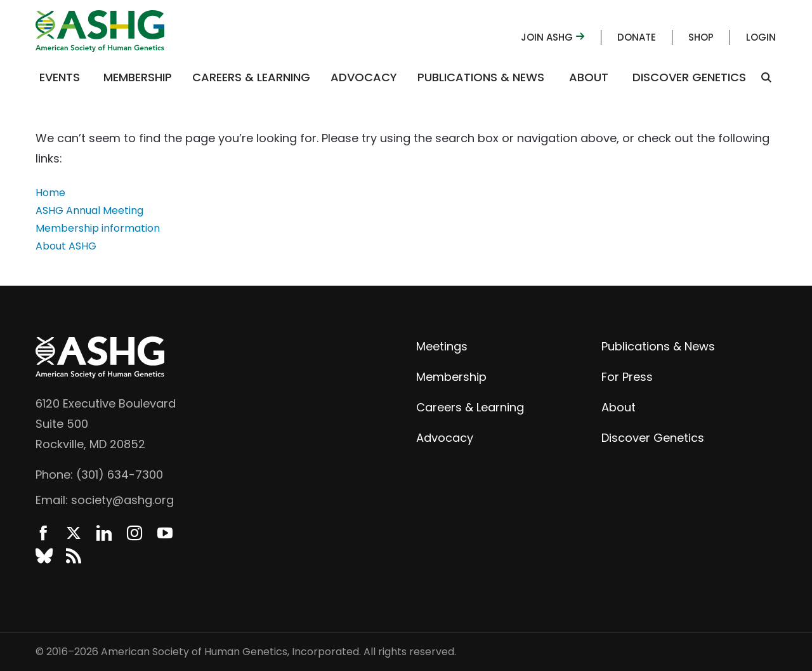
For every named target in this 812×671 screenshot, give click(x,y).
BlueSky (43, 556)
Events (60, 77)
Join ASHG (553, 37)
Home (50, 193)
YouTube (165, 533)
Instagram (134, 533)
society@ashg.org (122, 500)
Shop (701, 37)
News (74, 556)
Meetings (442, 346)
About (589, 77)
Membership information (98, 228)
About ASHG (66, 246)
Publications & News (481, 77)
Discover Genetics (689, 77)
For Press (627, 377)
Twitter (74, 533)
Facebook (43, 533)
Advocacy (364, 77)
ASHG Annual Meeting (89, 210)
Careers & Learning (251, 77)
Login (761, 37)
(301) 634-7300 (120, 475)
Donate (637, 37)
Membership (138, 77)
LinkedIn (104, 533)
